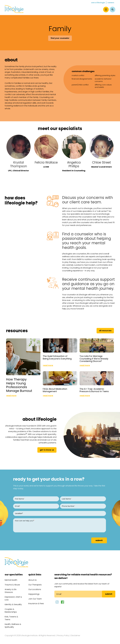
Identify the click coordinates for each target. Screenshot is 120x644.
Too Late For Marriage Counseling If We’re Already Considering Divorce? (94, 359)
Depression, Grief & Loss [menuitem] (13, 598)
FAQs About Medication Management (55, 390)
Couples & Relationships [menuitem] (11, 611)
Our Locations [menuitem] (35, 589)
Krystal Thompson (19, 164)
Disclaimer (76, 635)
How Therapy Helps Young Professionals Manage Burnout (19, 385)
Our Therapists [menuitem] (35, 585)
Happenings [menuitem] (34, 594)
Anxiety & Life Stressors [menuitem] (11, 591)
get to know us (47, 450)
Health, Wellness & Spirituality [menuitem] (13, 626)
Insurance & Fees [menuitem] (36, 604)
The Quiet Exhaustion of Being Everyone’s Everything (57, 357)
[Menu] (106, 10)
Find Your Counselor (60, 38)
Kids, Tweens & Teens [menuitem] (11, 618)
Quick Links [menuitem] (35, 575)
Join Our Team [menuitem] (35, 599)
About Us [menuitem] (32, 580)
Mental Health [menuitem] (11, 580)
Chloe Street (101, 162)
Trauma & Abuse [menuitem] (12, 585)
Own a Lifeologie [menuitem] (98, 3)
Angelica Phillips (74, 164)
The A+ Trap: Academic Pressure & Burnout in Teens (94, 390)
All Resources (105, 331)
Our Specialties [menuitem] (14, 575)
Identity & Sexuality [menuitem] (13, 604)
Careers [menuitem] (111, 3)
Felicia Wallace (46, 162)
